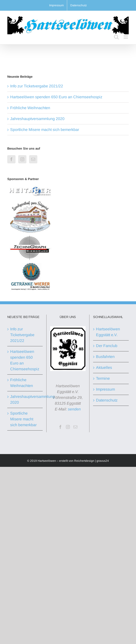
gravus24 (103, 461)
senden (74, 409)
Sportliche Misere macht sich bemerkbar (45, 130)
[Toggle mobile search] (116, 37)
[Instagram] (22, 159)
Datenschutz (107, 400)
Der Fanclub (107, 346)
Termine (103, 378)
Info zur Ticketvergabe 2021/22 (37, 86)
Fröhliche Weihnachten (30, 108)
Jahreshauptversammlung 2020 (37, 119)
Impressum (105, 389)
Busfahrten (105, 357)
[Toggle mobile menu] (126, 37)
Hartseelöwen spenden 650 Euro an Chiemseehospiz (56, 97)
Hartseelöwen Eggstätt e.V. (108, 332)
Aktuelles (104, 367)
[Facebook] (11, 159)
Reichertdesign (84, 461)
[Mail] (33, 159)
